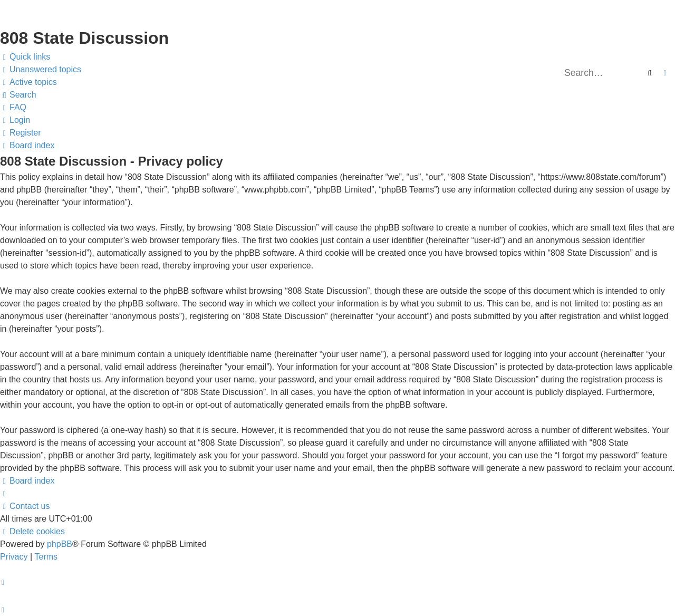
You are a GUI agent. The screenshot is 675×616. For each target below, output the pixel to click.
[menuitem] (41, 70)
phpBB (60, 544)
